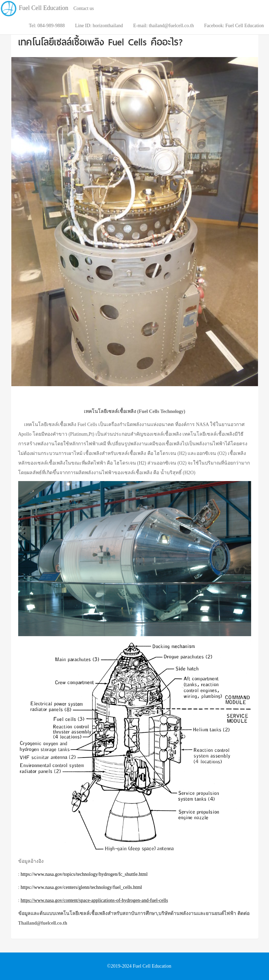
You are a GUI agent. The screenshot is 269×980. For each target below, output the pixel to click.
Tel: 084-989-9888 (47, 26)
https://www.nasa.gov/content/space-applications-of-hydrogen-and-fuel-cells (94, 900)
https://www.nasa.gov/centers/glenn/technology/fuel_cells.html (81, 887)
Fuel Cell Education (34, 3)
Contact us (84, 8)
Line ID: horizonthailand (99, 26)
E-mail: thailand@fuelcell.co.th (164, 26)
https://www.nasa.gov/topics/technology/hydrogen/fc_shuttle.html (84, 874)
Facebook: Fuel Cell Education (234, 26)
